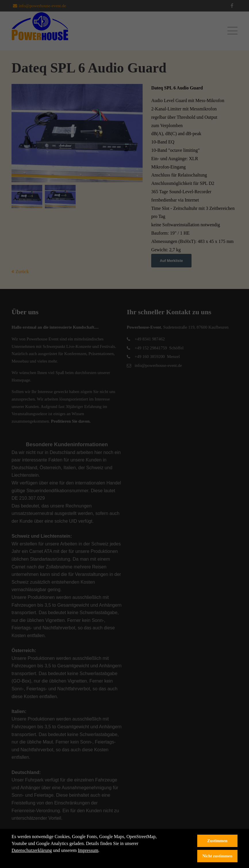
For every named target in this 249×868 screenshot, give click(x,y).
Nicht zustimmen (217, 856)
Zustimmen (217, 841)
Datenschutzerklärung (32, 850)
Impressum (88, 850)
